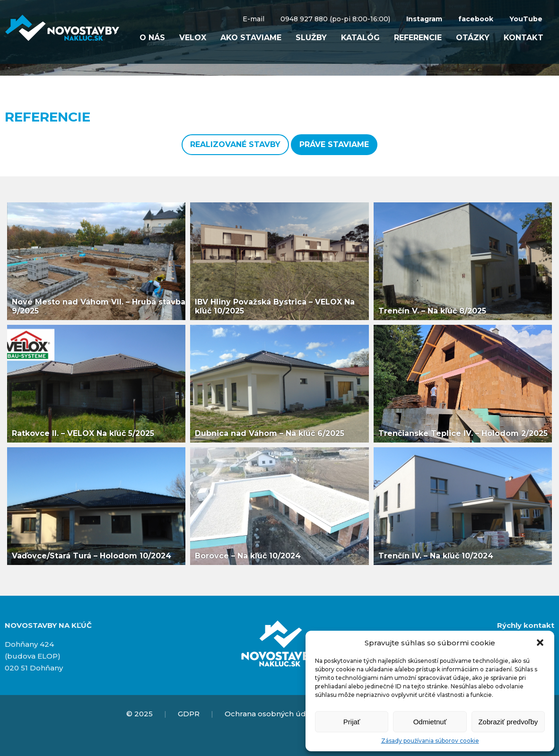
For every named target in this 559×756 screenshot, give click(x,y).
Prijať (352, 722)
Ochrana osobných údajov (272, 714)
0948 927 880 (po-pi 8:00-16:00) (335, 19)
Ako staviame (251, 38)
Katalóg (360, 38)
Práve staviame (334, 144)
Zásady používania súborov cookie (430, 741)
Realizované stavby (235, 144)
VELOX (193, 38)
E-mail (253, 19)
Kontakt (524, 38)
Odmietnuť (430, 722)
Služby (311, 38)
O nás (152, 38)
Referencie (418, 38)
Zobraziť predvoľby (508, 722)
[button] (540, 643)
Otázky (473, 38)
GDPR (189, 714)
